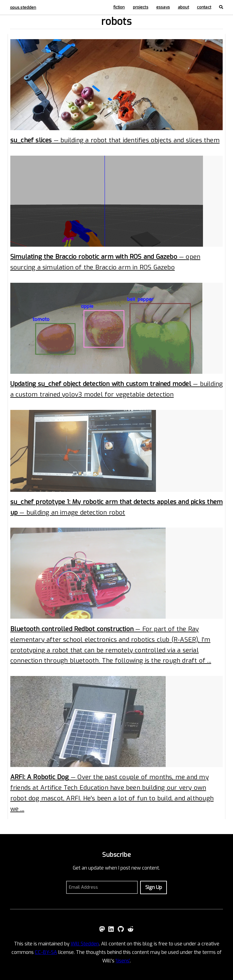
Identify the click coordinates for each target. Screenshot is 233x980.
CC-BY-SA (46, 952)
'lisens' (123, 961)
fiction (119, 7)
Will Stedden (85, 944)
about (183, 7)
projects (141, 7)
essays (163, 7)
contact (204, 7)
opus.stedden (23, 7)
